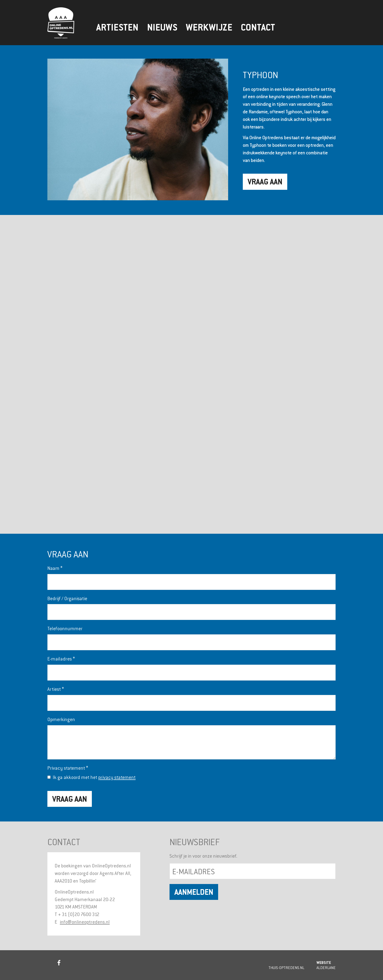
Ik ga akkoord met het (94, 777)
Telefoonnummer (65, 628)
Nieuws (162, 27)
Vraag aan (265, 181)
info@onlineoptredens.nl (85, 922)
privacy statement (117, 777)
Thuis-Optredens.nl (286, 968)
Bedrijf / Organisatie (67, 598)
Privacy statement (68, 768)
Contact (258, 27)
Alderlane (326, 968)
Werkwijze (209, 27)
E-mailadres (61, 659)
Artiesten (117, 27)
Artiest (56, 689)
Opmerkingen (61, 719)
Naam (55, 568)
